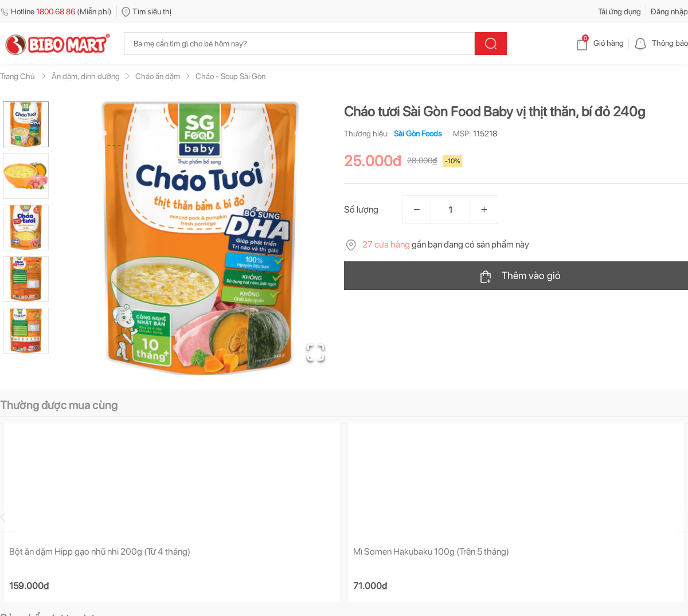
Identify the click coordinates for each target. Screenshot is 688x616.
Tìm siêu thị (146, 11)
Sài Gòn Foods (416, 134)
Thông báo (661, 43)
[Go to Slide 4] (26, 279)
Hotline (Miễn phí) (56, 11)
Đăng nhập (669, 11)
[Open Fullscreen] (316, 352)
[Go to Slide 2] (26, 176)
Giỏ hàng (599, 43)
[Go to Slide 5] (26, 331)
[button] (200, 238)
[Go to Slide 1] (26, 124)
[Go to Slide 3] (26, 227)
